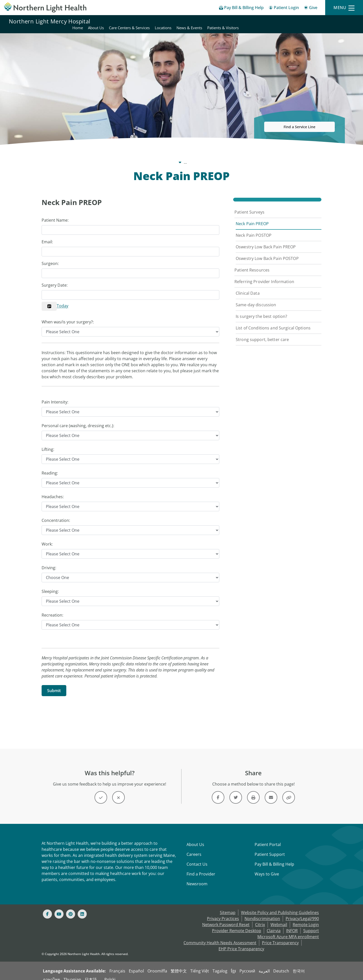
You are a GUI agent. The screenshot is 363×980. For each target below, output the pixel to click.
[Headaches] (130, 500)
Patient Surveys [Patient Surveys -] (252, 156)
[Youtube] (59, 908)
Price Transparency (280, 937)
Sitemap (228, 906)
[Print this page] (253, 791)
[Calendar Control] (130, 289)
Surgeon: (50, 257)
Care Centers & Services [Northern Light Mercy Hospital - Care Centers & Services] (245, 21)
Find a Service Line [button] (299, 121)
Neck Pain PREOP (252, 218)
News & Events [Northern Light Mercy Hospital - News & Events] (305, 21)
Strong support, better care (262, 333)
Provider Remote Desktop (237, 925)
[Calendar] (49, 300)
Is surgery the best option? (261, 310)
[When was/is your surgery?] (130, 326)
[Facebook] (47, 908)
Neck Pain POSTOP (254, 229)
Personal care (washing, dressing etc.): (78, 420)
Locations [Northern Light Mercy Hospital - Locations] (278, 21)
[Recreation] (130, 619)
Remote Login (306, 919)
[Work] (130, 548)
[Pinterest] (71, 908)
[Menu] (344, 8)
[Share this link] (289, 791)
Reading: (50, 467)
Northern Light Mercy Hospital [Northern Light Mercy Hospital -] (118, 156)
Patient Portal (268, 838)
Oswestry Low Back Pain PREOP (266, 241)
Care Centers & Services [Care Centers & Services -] (176, 156)
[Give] (311, 8)
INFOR (292, 925)
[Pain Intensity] (130, 406)
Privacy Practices (223, 913)
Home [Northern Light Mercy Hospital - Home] (193, 21)
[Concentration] (130, 524)
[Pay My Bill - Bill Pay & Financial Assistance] (241, 8)
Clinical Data (248, 287)
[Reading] (130, 477)
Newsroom (197, 878)
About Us (195, 838)
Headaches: (53, 491)
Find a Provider (201, 868)
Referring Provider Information (264, 276)
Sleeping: (50, 585)
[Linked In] (82, 908)
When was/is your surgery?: (68, 316)
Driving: (49, 562)
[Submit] (54, 685)
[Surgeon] (130, 267)
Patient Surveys (249, 206)
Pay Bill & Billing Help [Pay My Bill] (274, 858)
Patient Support (270, 848)
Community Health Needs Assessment (220, 937)
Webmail (279, 919)
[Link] (218, 791)
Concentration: (56, 514)
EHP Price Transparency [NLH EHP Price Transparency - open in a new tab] (241, 943)
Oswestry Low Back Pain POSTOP (267, 252)
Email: (47, 236)
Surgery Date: (55, 279)
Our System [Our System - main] (72, 156)
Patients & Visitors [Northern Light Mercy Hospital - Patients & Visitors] (338, 21)
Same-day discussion (256, 299)
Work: (47, 538)
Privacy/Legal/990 (302, 913)
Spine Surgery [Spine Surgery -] (218, 156)
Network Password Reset (226, 919)
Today (63, 300)
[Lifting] (130, 453)
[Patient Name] (130, 224)
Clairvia (274, 925)
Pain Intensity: (55, 396)
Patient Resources (252, 264)
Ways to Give (267, 868)
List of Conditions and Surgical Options (273, 322)
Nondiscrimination (262, 913)
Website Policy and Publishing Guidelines (280, 906)
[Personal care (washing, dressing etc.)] (130, 429)
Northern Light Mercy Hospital (50, 21)
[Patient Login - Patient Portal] (284, 8)
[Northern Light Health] (45, 8)
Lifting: (48, 443)
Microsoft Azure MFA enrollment (288, 931)
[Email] (130, 246)
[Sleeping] (130, 595)
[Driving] (130, 571)
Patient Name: (55, 214)
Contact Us (197, 858)
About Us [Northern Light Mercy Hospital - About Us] (211, 21)
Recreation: (52, 609)
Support (311, 925)
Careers (194, 848)
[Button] (101, 791)
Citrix (260, 919)
